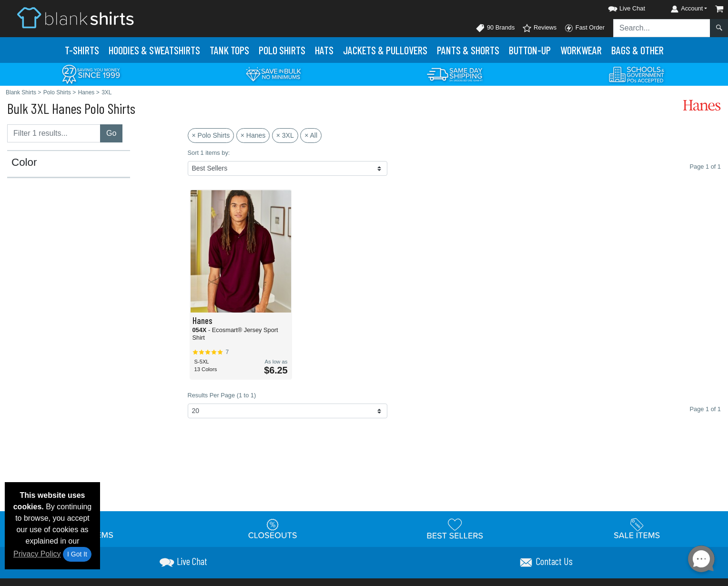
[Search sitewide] (662, 28)
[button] (618, 7)
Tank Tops (229, 50)
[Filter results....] (54, 133)
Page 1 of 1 (705, 409)
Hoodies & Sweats (154, 50)
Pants (468, 50)
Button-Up (530, 50)
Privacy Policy (37, 554)
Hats (324, 50)
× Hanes (253, 135)
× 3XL (285, 135)
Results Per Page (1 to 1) (222, 395)
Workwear (581, 50)
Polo (282, 50)
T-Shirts (82, 50)
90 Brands (495, 28)
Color (24, 162)
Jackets (385, 50)
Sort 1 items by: (209, 153)
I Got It (77, 554)
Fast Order (584, 28)
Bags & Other (637, 50)
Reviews (539, 28)
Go (111, 133)
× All (311, 135)
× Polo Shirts (211, 135)
